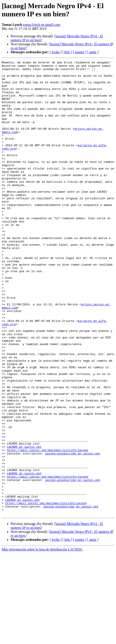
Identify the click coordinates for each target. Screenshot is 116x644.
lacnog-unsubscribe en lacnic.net (73, 532)
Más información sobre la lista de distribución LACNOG (42, 640)
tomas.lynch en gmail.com (42, 25)
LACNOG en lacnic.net (24, 524)
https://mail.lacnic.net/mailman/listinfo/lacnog (47, 528)
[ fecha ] (55, 52)
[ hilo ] (67, 52)
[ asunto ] (79, 52)
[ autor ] (93, 52)
